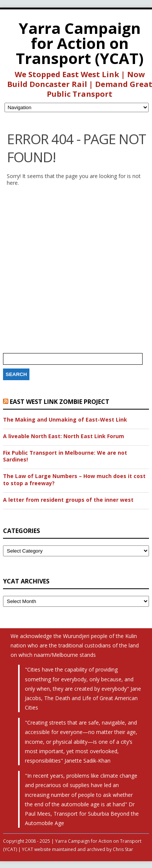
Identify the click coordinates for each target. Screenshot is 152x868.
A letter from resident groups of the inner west (68, 500)
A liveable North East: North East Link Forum (64, 436)
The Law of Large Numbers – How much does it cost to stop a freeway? (74, 480)
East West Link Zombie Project (60, 402)
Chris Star (123, 849)
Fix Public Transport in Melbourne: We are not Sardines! (65, 456)
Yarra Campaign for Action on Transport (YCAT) (80, 43)
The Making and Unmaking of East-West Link (65, 420)
